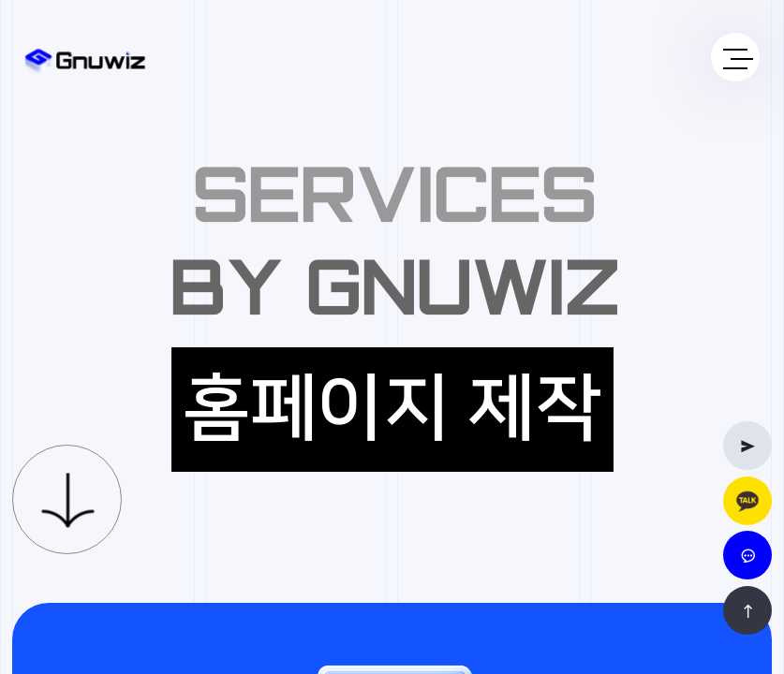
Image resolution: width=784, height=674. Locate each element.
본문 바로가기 (0, 0)
